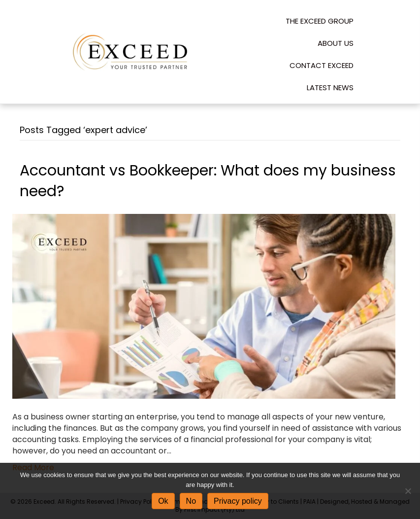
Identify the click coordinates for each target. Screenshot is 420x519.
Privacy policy (238, 501)
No (191, 501)
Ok (163, 501)
